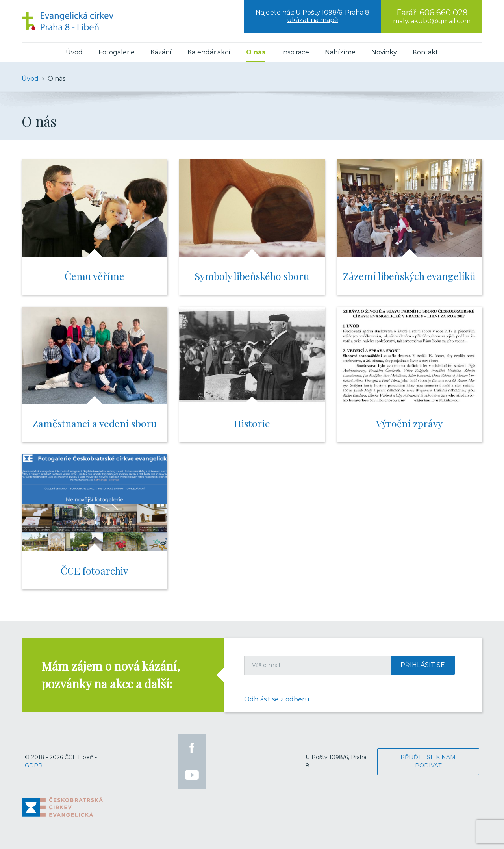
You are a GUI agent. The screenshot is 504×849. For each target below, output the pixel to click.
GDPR (34, 766)
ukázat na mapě (313, 20)
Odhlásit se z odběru (277, 699)
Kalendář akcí (209, 52)
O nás (256, 52)
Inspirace (295, 52)
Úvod (74, 52)
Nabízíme (340, 52)
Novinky (384, 52)
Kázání (161, 52)
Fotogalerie (117, 52)
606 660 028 (444, 13)
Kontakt (425, 52)
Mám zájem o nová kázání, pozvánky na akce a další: (111, 675)
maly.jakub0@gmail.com (432, 21)
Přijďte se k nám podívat (428, 761)
